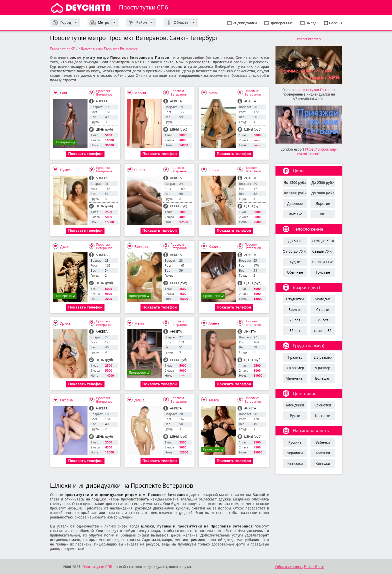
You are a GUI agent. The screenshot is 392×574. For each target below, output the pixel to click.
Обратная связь (289, 567)
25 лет (323, 320)
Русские (295, 442)
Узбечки (323, 442)
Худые (295, 262)
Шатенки (323, 416)
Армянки (323, 453)
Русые (295, 416)
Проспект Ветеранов (104, 93)
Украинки (295, 453)
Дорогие (323, 203)
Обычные (295, 272)
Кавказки (295, 463)
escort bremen (309, 39)
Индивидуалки (242, 23)
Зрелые (295, 310)
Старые (323, 310)
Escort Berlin (314, 567)
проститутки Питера (315, 90)
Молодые (323, 299)
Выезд (308, 23)
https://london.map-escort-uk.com (317, 151)
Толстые (323, 272)
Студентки (295, 299)
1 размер (295, 357)
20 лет (295, 320)
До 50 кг (295, 241)
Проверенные (279, 23)
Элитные (295, 214)
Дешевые (295, 203)
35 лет (295, 331)
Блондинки (295, 405)
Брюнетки (323, 405)
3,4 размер (295, 368)
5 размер (323, 368)
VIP (323, 214)
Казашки (323, 463)
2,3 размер (323, 357)
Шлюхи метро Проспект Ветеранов (109, 48)
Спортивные (323, 262)
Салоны (333, 23)
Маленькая (295, 378)
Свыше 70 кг (323, 251)
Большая (323, 378)
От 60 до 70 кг (295, 251)
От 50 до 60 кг (323, 241)
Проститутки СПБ (97, 567)
